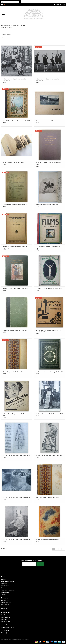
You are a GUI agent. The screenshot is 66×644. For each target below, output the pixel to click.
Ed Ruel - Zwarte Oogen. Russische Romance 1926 (16, 415)
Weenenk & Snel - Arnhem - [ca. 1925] (13, 163)
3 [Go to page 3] (60, 549)
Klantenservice (5, 592)
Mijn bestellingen (6, 617)
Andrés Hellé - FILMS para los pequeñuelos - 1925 (48, 247)
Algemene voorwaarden (8, 581)
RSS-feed (4, 609)
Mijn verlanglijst (5, 621)
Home (3, 28)
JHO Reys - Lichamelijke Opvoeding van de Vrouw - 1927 (15, 247)
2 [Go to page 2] (57, 549)
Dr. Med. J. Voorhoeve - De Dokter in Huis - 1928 (16, 498)
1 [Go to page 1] (54, 549)
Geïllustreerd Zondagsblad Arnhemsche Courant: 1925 (47, 80)
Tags (6, 28)
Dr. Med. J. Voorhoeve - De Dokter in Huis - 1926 (16, 456)
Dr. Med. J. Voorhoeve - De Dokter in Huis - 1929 (16, 539)
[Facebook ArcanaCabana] (31, 569)
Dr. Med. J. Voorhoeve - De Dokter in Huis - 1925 (49, 414)
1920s (10, 28)
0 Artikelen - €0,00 (59, 5)
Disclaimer (4, 584)
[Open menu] (3, 14)
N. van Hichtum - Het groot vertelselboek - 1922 (16, 121)
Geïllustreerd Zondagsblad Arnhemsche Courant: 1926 (14, 80)
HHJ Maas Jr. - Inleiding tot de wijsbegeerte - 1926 (49, 164)
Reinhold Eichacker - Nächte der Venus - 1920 (49, 288)
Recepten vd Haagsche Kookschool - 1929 (15, 205)
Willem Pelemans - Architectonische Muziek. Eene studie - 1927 (48, 331)
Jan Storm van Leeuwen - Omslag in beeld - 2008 (50, 372)
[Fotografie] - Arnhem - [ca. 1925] (45, 121)
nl (2, 5)
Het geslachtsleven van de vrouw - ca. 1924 (15, 330)
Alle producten (5, 600)
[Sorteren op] (33, 34)
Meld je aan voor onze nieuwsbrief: (33, 560)
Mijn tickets (4, 619)
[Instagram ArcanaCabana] (35, 569)
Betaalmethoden (6, 588)
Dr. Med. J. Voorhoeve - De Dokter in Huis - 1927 (49, 456)
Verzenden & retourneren (8, 590)
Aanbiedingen (5, 605)
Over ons (4, 579)
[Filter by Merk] (33, 38)
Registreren (4, 615)
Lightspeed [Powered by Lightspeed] (26, 639)
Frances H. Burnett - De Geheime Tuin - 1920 (15, 288)
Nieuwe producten (6, 603)
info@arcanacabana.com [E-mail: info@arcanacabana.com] (11, 633)
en (4, 5)
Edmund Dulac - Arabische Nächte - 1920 (47, 539)
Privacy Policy (5, 586)
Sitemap (4, 594)
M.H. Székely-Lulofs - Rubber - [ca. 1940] (47, 498)
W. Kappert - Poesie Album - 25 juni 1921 (47, 205)
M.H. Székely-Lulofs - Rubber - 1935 (13, 372)
